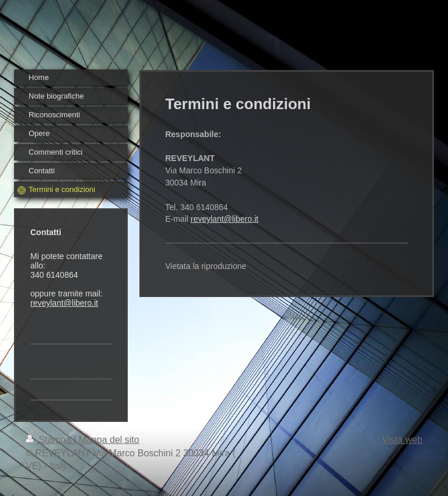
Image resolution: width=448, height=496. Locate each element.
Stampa (50, 440)
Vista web (402, 440)
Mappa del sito (109, 440)
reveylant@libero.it (64, 303)
